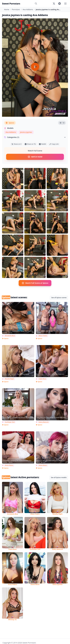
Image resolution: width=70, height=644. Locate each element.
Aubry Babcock (44, 422)
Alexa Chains (43, 336)
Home (7, 9)
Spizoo (10, 123)
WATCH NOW (35, 157)
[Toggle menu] (65, 4)
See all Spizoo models (59, 477)
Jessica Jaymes (26, 132)
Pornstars (16, 9)
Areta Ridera (9, 465)
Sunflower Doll (10, 422)
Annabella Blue (10, 336)
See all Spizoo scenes (59, 298)
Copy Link (54, 144)
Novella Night (9, 379)
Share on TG (30, 144)
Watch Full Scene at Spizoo (35, 283)
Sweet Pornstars (11, 4)
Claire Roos (42, 379)
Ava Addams (28, 9)
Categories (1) (35, 137)
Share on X (16, 144)
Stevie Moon (43, 465)
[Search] (36, 4)
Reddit (42, 144)
